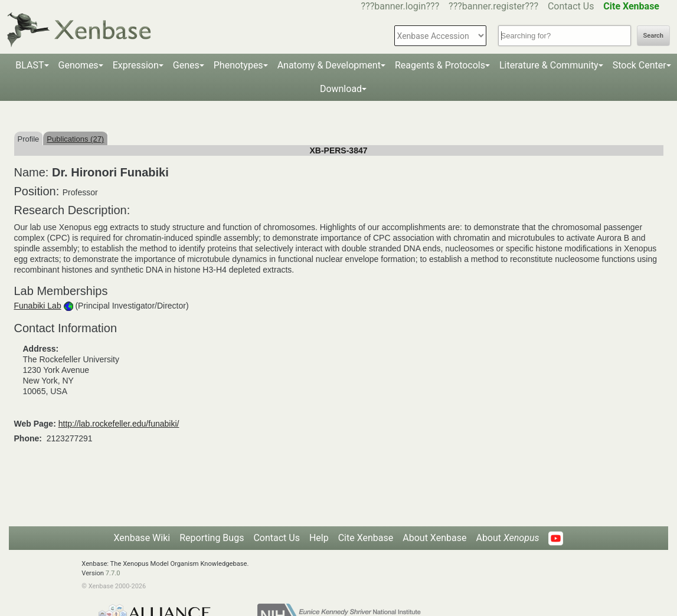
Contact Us (571, 6)
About (507, 538)
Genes (186, 65)
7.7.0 (113, 573)
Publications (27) (75, 139)
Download (341, 89)
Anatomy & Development (329, 65)
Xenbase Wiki (142, 538)
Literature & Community (549, 65)
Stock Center (640, 65)
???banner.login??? (400, 6)
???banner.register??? (493, 6)
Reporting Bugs (212, 538)
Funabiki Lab (38, 306)
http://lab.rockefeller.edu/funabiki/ (119, 424)
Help (319, 538)
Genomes (79, 65)
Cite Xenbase (366, 538)
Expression (136, 65)
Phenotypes (238, 65)
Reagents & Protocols (440, 65)
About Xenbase (434, 538)
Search (653, 36)
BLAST (30, 65)
